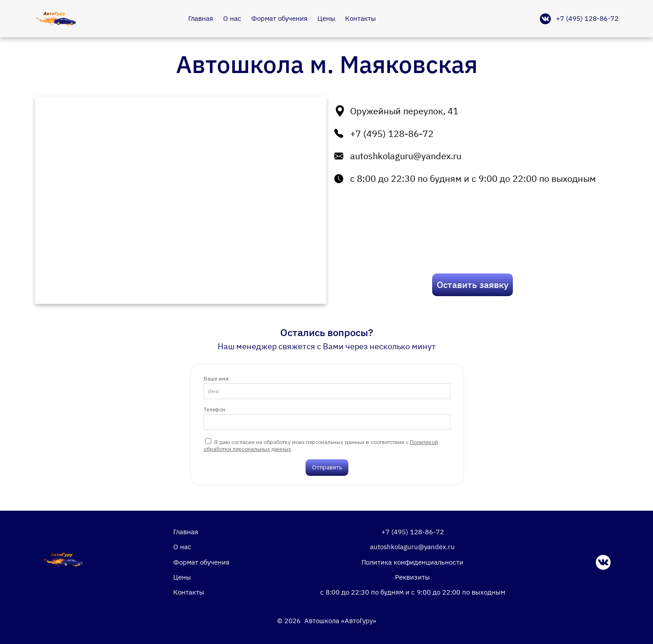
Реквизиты (412, 577)
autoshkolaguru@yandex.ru (406, 156)
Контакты (361, 18)
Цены (326, 18)
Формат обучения (279, 18)
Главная (201, 18)
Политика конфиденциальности (412, 562)
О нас (232, 18)
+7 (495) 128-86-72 (587, 18)
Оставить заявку (473, 285)
